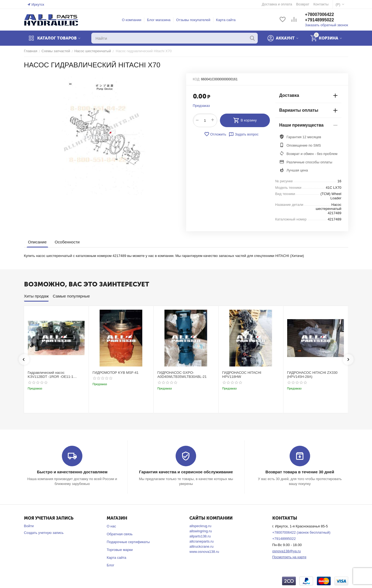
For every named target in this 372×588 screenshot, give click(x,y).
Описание (37, 242)
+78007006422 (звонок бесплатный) (301, 532)
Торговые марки (120, 550)
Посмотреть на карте (289, 557)
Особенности (67, 242)
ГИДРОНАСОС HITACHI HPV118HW (242, 375)
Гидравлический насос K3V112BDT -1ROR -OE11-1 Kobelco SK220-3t (51, 375)
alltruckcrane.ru (201, 546)
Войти (29, 526)
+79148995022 (319, 20)
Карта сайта (226, 20)
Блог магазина (159, 20)
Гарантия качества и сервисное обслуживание (186, 472)
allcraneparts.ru (202, 541)
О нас (111, 526)
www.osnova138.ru (204, 552)
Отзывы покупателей (193, 20)
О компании (132, 20)
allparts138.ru (200, 536)
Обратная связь (120, 534)
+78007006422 (319, 14)
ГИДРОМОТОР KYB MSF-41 (116, 373)
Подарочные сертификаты (128, 542)
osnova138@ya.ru (287, 551)
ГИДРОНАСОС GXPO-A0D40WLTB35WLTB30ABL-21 (182, 375)
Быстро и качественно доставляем (72, 472)
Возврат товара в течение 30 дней (300, 472)
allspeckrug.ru (200, 526)
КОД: (197, 79)
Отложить (215, 134)
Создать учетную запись (44, 533)
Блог (110, 565)
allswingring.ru (201, 531)
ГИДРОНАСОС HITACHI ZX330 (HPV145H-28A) (312, 375)
